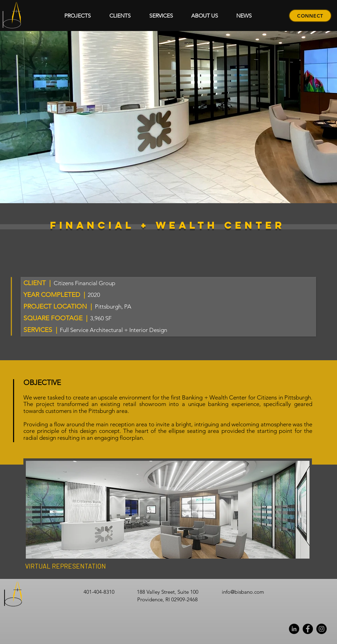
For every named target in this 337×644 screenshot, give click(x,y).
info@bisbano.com (243, 592)
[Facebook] (308, 629)
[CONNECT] (310, 16)
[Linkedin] (294, 629)
